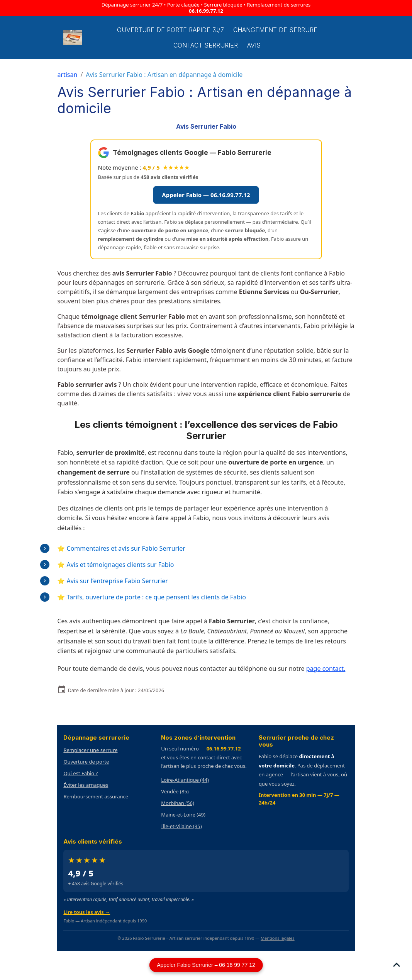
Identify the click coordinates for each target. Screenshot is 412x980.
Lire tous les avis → (87, 912)
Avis (254, 45)
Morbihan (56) (178, 803)
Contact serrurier (206, 45)
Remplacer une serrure (90, 750)
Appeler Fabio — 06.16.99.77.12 (206, 195)
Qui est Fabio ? (81, 773)
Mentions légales (278, 938)
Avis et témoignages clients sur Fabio (120, 565)
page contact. (326, 669)
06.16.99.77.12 (206, 11)
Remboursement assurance (96, 796)
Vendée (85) (175, 791)
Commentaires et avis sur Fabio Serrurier (126, 548)
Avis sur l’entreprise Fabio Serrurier (117, 581)
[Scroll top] (397, 965)
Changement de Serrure (275, 30)
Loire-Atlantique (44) (185, 780)
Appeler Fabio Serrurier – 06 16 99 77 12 (206, 965)
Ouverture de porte (86, 762)
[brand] (73, 38)
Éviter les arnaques (86, 785)
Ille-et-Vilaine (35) (181, 826)
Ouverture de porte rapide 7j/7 (170, 30)
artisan (67, 75)
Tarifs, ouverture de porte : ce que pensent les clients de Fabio (156, 597)
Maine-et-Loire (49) (183, 815)
